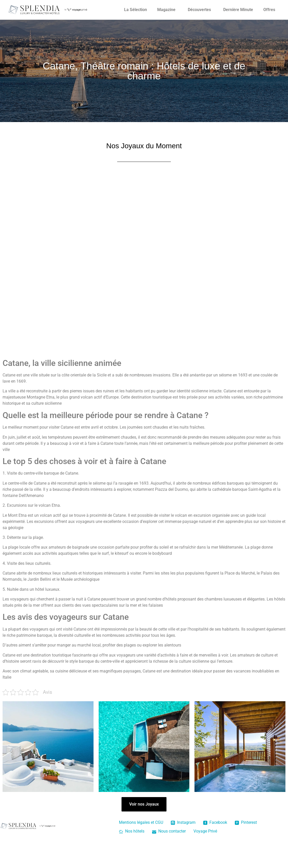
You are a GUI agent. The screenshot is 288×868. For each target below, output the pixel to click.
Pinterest (246, 822)
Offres (269, 10)
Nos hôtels (132, 831)
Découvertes (199, 10)
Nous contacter (169, 831)
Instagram (183, 822)
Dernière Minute (238, 10)
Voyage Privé (205, 831)
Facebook (215, 822)
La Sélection (136, 10)
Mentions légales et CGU (141, 822)
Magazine (166, 10)
